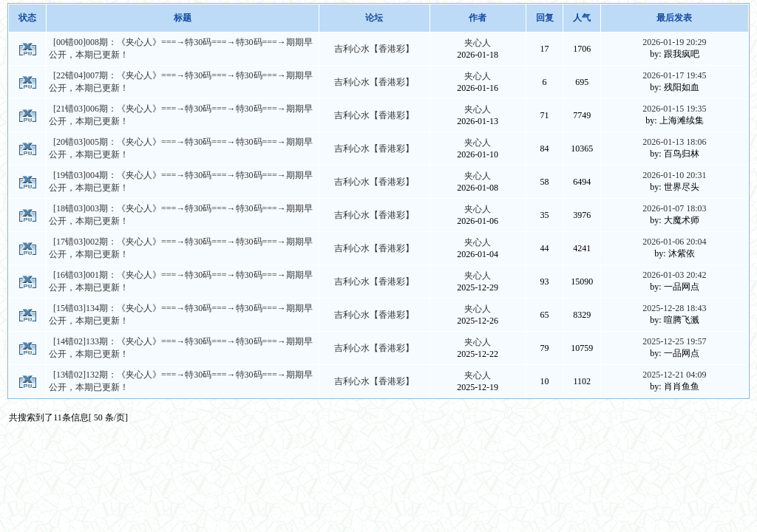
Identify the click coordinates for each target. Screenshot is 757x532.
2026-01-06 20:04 (674, 242)
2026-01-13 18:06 (674, 142)
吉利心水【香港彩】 (374, 49)
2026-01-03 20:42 (674, 275)
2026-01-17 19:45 (674, 75)
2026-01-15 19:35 (674, 109)
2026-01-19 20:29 (674, 42)
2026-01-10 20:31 (674, 175)
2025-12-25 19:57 (674, 341)
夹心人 (478, 43)
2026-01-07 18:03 (674, 208)
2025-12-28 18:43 (674, 308)
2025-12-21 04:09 (674, 375)
